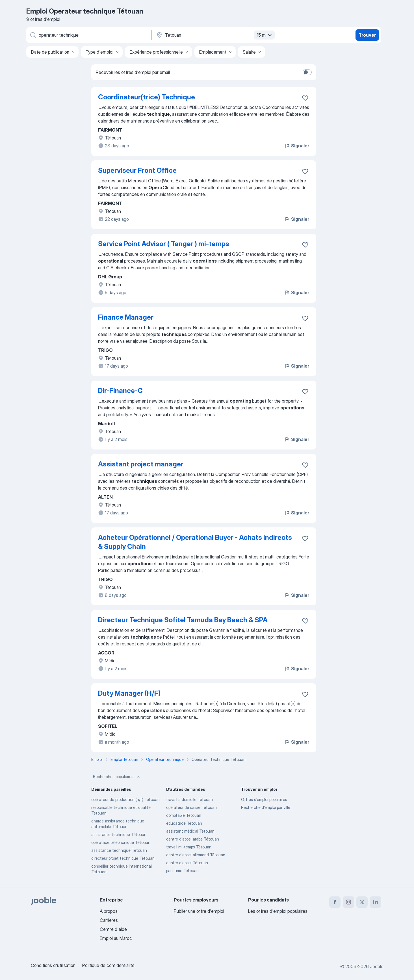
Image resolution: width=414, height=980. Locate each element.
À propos (109, 911)
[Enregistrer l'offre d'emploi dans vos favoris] (305, 98)
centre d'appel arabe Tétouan (193, 839)
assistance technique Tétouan (119, 850)
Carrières (109, 920)
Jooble (377, 966)
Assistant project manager (141, 464)
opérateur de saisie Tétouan (191, 807)
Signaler (297, 146)
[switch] (307, 72)
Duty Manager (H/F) (129, 693)
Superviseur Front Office (137, 170)
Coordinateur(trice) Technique (147, 97)
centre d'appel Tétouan (187, 863)
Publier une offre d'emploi (199, 911)
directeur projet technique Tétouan (123, 858)
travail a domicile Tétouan (189, 799)
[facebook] (335, 902)
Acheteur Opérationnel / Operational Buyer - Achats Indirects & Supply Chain (195, 542)
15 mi (265, 35)
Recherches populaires (117, 777)
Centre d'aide (113, 929)
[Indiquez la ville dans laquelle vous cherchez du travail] (215, 35)
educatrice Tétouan (184, 823)
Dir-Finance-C (120, 391)
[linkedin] (376, 902)
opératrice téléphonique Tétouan (121, 842)
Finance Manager (126, 317)
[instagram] (348, 902)
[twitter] (362, 902)
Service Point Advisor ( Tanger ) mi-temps (164, 244)
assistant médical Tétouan (190, 831)
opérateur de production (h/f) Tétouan (125, 799)
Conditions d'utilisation (53, 965)
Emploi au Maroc (116, 938)
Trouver (367, 35)
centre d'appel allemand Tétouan (196, 855)
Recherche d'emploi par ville (266, 807)
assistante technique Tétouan (119, 834)
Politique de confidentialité (108, 965)
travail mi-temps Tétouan (189, 847)
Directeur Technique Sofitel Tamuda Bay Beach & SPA (183, 620)
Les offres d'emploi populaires (278, 911)
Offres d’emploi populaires (264, 799)
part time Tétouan (182, 871)
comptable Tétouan (184, 815)
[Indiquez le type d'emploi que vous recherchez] (88, 35)
